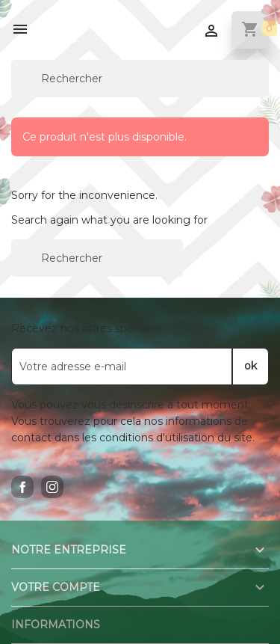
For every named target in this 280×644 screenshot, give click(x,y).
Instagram (52, 487)
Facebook (22, 487)
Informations (56, 625)
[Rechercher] (140, 79)
